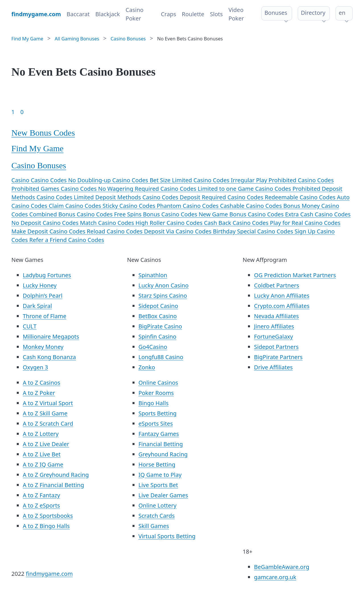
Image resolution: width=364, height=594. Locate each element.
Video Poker (236, 14)
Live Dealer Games (163, 495)
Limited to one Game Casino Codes (245, 189)
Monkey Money (43, 347)
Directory (313, 13)
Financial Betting (161, 444)
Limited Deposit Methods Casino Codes (127, 197)
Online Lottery (158, 505)
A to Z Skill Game (45, 413)
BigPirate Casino (160, 326)
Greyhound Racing (163, 454)
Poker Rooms (156, 393)
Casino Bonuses (39, 165)
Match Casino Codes (108, 223)
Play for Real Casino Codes (305, 223)
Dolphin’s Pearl (43, 296)
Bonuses (276, 13)
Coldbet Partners (276, 285)
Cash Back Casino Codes (237, 223)
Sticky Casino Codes (130, 206)
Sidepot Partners (276, 347)
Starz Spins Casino (163, 296)
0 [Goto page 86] (22, 112)
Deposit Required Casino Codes (222, 197)
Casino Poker (135, 14)
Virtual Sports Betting (167, 536)
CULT (30, 326)
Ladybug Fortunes (47, 275)
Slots (216, 14)
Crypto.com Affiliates (282, 306)
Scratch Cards (157, 516)
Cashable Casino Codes (252, 206)
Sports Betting (158, 413)
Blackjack (107, 14)
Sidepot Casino (158, 306)
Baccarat (78, 14)
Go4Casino (153, 347)
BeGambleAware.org (282, 567)
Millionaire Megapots (51, 337)
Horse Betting (157, 464)
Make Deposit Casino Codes (49, 231)
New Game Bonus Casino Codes (242, 214)
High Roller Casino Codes (170, 223)
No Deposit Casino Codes (46, 223)
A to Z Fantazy (41, 495)
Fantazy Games (159, 434)
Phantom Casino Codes (188, 206)
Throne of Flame (45, 316)
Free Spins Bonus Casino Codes (156, 214)
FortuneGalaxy (273, 337)
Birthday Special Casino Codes (254, 231)
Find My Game (37, 148)
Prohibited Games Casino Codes (55, 189)
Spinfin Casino (157, 337)
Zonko (147, 367)
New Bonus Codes (43, 133)
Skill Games (154, 526)
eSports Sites (156, 424)
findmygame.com (49, 574)
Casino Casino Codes (40, 180)
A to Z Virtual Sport (48, 403)
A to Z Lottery (41, 434)
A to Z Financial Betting (53, 485)
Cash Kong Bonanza (49, 357)
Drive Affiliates (273, 367)
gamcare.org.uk (275, 577)
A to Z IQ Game (43, 464)
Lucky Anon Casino (164, 285)
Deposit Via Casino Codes (178, 231)
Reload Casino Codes (115, 231)
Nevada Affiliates (276, 316)
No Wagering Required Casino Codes (148, 189)
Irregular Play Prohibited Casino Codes (282, 180)
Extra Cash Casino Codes (318, 214)
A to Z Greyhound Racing (56, 475)
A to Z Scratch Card (48, 424)
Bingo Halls (154, 403)
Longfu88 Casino (161, 357)
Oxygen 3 (35, 367)
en (342, 13)
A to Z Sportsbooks (48, 516)
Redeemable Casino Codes (301, 197)
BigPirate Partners (278, 357)
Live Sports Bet (158, 485)
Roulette (193, 14)
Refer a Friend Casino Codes (67, 240)
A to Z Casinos (42, 383)
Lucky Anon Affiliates (282, 296)
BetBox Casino (158, 316)
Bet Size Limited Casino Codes (190, 180)
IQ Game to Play (160, 475)
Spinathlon (153, 275)
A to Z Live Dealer (46, 444)
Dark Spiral (37, 306)
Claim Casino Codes (76, 206)
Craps (169, 14)
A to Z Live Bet (42, 454)
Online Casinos (158, 383)
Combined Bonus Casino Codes (72, 214)
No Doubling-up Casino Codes (109, 180)
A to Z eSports (41, 505)
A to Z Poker (39, 393)
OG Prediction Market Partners (295, 275)
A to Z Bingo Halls (46, 526)
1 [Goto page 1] (13, 112)
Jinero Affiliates (274, 326)
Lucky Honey (40, 285)
